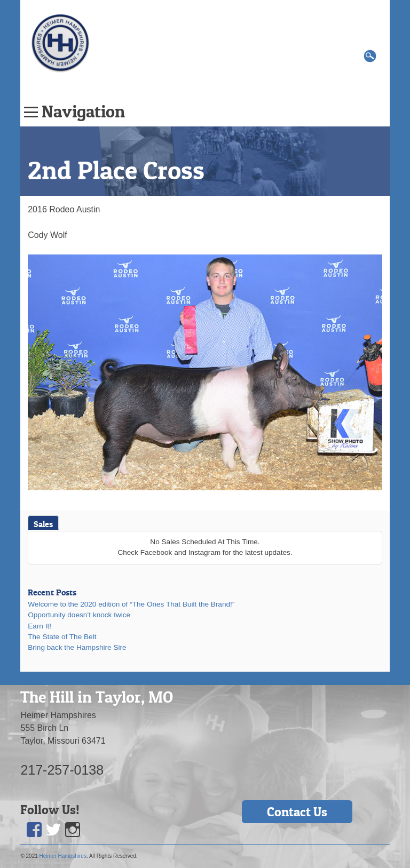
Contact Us (297, 812)
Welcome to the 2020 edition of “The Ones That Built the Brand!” (131, 604)
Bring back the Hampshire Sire (77, 647)
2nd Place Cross (116, 170)
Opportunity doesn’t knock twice (79, 615)
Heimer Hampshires (63, 856)
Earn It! (40, 626)
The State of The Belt (62, 637)
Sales (43, 524)
